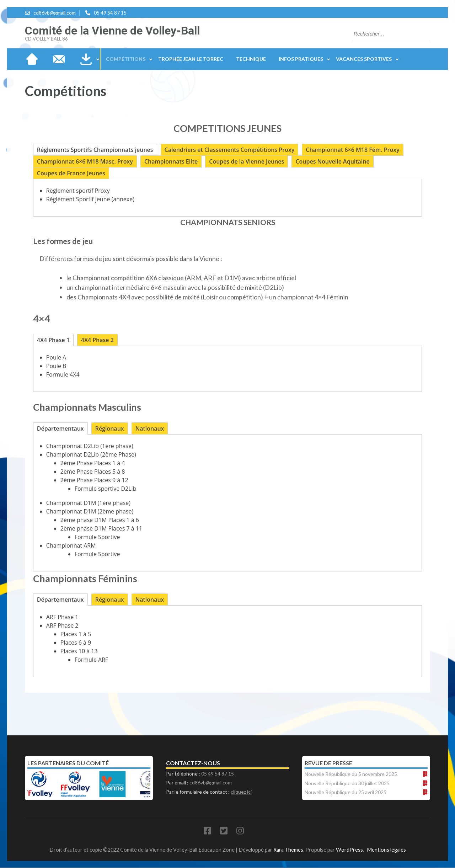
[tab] (95, 150)
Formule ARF (91, 660)
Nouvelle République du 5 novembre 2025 (351, 774)
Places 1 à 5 (76, 634)
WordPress (349, 850)
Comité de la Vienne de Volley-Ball (112, 31)
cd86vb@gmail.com (55, 13)
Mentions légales (386, 850)
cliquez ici (241, 792)
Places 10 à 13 (79, 651)
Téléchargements (86, 59)
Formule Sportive (97, 537)
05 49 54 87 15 (110, 13)
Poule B (56, 366)
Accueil (32, 59)
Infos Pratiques (301, 59)
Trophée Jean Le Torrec (191, 59)
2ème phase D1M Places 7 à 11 (101, 528)
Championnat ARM (71, 545)
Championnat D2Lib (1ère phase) (90, 446)
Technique (251, 59)
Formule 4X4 (63, 374)
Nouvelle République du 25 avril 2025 (346, 792)
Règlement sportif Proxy (78, 191)
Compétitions (126, 59)
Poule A (56, 357)
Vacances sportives (364, 59)
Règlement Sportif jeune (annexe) (90, 199)
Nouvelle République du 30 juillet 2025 (347, 783)
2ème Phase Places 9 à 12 (94, 480)
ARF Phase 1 (62, 617)
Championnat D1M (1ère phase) (88, 503)
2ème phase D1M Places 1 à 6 (100, 520)
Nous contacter (59, 59)
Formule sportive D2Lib (106, 489)
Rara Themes (288, 850)
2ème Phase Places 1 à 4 (93, 463)
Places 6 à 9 (76, 643)
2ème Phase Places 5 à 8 (93, 472)
